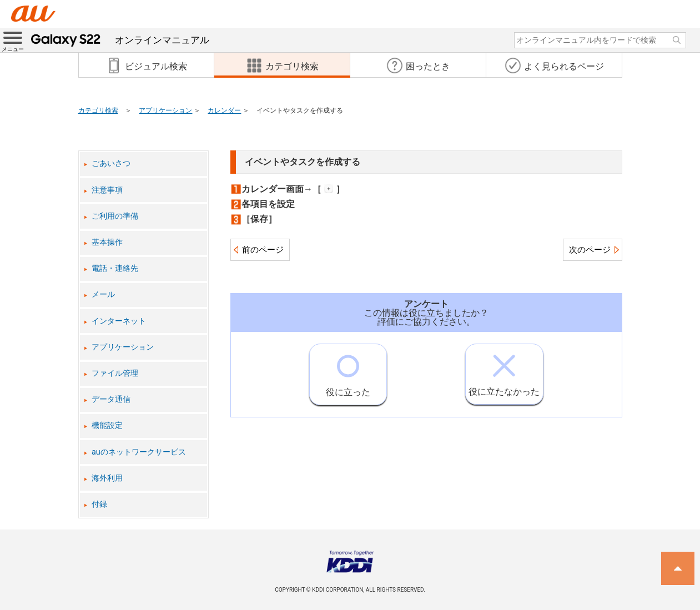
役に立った (348, 371)
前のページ (263, 250)
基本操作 (107, 242)
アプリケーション (165, 110)
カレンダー (224, 110)
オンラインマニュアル (120, 40)
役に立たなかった (504, 370)
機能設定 (107, 425)
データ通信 (111, 399)
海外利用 (107, 478)
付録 (99, 504)
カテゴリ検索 (98, 110)
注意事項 (107, 190)
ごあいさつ (111, 163)
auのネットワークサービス (139, 452)
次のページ (590, 250)
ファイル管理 (115, 373)
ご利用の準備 (115, 216)
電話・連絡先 (115, 268)
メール (103, 294)
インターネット (119, 321)
